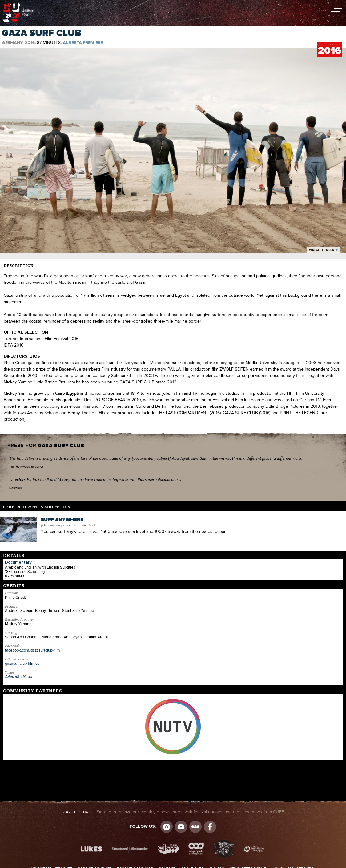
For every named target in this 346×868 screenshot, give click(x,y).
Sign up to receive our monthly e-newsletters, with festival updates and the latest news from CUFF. (173, 812)
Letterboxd (195, 827)
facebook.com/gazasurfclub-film (32, 650)
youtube (181, 827)
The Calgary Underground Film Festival (18, 5)
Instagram (167, 827)
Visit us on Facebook (210, 827)
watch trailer (322, 250)
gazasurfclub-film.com (24, 664)
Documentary (18, 563)
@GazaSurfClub (18, 677)
